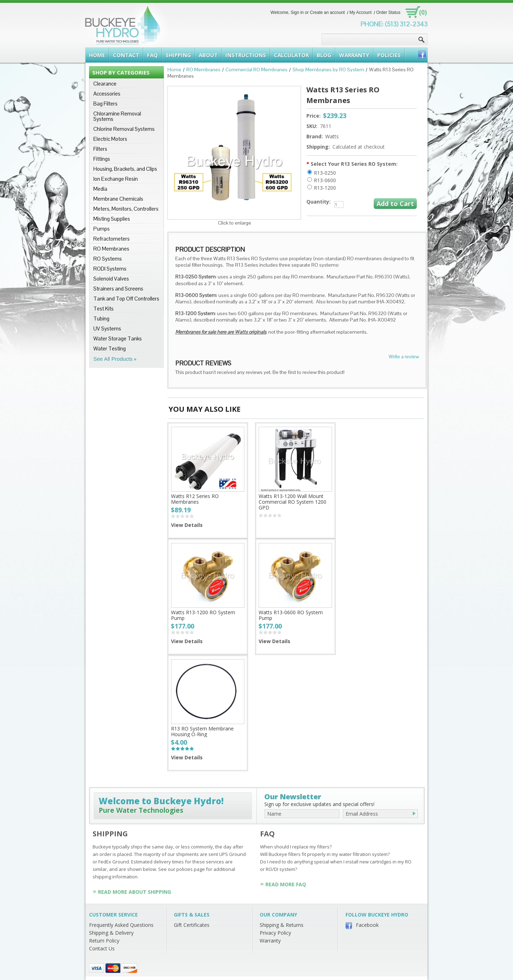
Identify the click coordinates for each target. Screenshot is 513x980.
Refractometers (112, 239)
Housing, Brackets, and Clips (125, 169)
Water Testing (110, 348)
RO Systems (108, 259)
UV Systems (107, 329)
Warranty (270, 941)
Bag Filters (105, 104)
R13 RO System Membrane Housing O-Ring (202, 731)
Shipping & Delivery (111, 933)
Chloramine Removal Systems (117, 116)
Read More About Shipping (134, 892)
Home (174, 70)
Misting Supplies (112, 219)
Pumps (102, 229)
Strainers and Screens (118, 289)
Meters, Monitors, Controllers (126, 209)
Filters (100, 149)
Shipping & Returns (282, 925)
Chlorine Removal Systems (124, 129)
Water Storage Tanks (118, 338)
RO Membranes (111, 249)
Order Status (388, 12)
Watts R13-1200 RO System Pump (203, 615)
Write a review (404, 356)
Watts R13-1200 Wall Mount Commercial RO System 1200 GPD (292, 502)
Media (100, 189)
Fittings (102, 159)
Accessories (107, 94)
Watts (332, 136)
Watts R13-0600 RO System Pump (291, 615)
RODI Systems (110, 269)
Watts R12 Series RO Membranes (195, 499)
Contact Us (102, 948)
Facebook (367, 925)
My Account (361, 12)
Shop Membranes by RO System (328, 70)
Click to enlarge (235, 223)
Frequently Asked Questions (121, 925)
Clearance (105, 84)
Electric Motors (110, 139)
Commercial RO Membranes (256, 70)
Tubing (101, 319)
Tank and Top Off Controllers (126, 299)
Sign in (297, 12)
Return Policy (104, 941)
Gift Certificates (192, 925)
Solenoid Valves (111, 279)
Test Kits (103, 309)
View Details (187, 525)
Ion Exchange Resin (116, 179)
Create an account (327, 12)
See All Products (113, 359)
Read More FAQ (286, 884)
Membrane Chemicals (118, 199)
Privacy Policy (275, 933)
